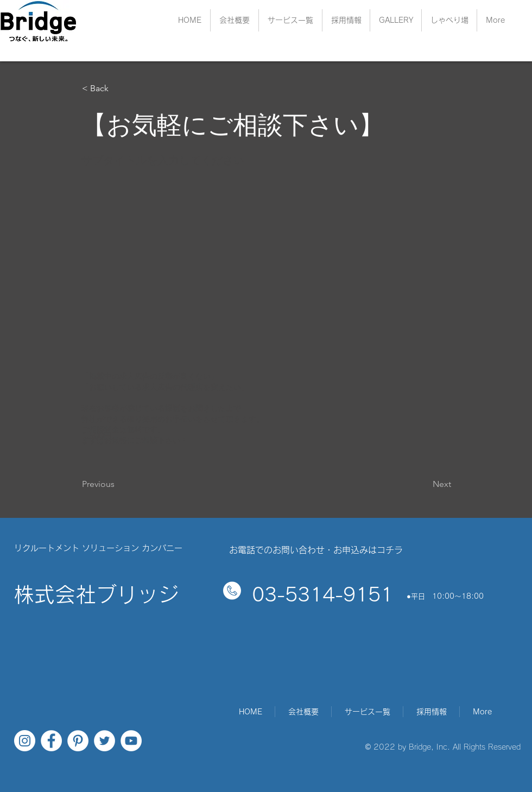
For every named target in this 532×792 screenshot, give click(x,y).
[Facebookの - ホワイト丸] (51, 741)
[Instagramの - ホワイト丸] (25, 741)
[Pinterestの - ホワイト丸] (78, 741)
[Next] (424, 484)
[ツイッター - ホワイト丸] (104, 741)
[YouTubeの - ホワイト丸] (131, 741)
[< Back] (118, 88)
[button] (346, 20)
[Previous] (118, 484)
